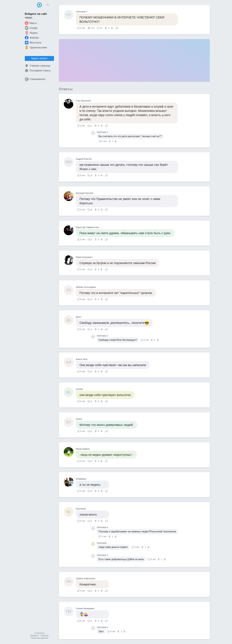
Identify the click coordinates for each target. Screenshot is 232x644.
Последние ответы (38, 71)
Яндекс (31, 33)
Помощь (45, 635)
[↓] (112, 28)
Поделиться (117, 28)
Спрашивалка (35, 79)
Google (31, 28)
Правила (34, 635)
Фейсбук (32, 38)
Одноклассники (36, 47)
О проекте (39, 633)
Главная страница (37, 66)
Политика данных (39, 638)
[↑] (106, 28)
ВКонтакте (33, 43)
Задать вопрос (39, 58)
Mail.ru (31, 23)
